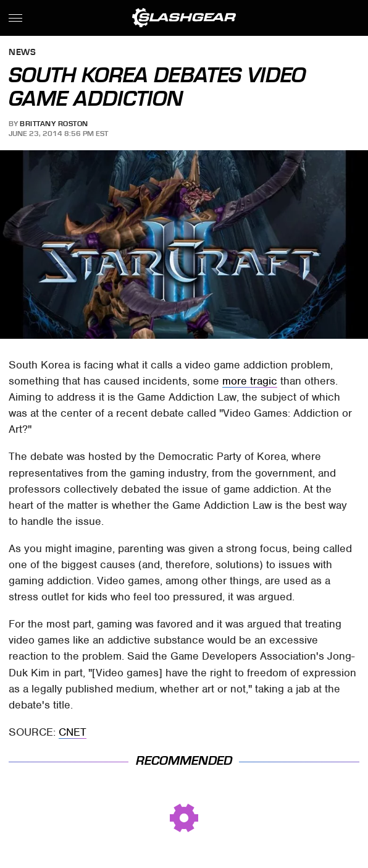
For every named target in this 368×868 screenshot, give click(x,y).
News (22, 53)
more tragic (250, 381)
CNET (73, 732)
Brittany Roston (54, 124)
